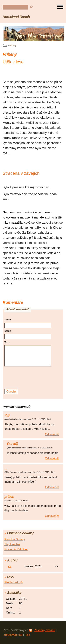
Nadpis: (8, 331)
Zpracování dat (13, 635)
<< (10, 566)
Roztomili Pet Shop (16, 549)
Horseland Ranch (16, 17)
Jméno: (8, 320)
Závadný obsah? (45, 630)
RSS (28, 635)
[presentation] (28, 378)
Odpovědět (52, 434)
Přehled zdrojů (13, 582)
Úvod (5, 45)
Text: (7, 342)
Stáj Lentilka (12, 544)
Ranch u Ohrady (15, 539)
